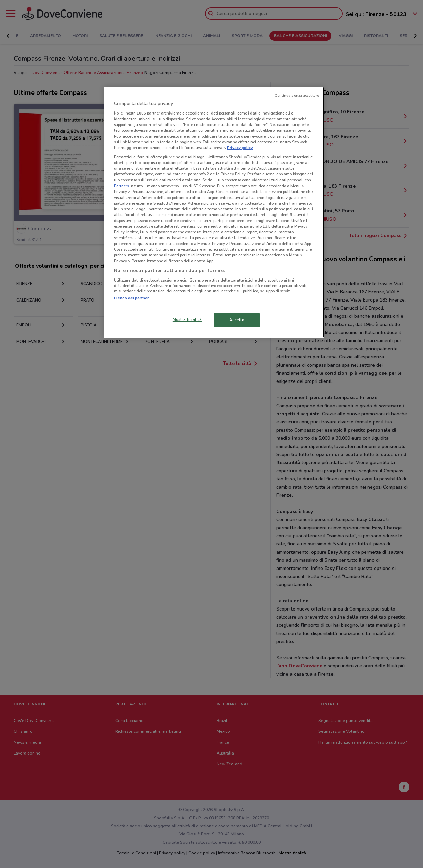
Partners (121, 186)
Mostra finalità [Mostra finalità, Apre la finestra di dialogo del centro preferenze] (187, 319)
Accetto (237, 320)
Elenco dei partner (131, 298)
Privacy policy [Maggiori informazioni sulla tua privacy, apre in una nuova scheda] (240, 148)
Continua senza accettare (297, 95)
